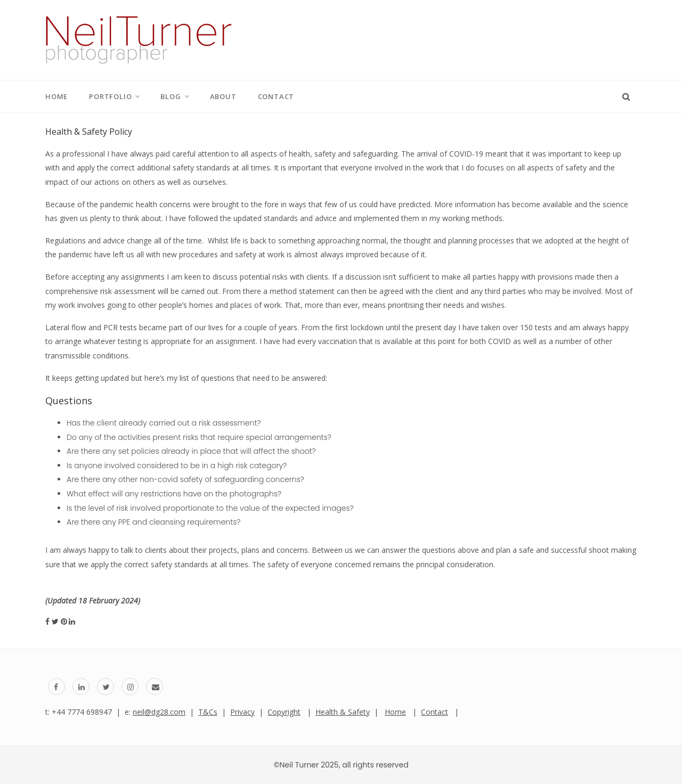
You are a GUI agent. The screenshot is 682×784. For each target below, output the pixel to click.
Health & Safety (343, 712)
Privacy (242, 712)
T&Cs (208, 712)
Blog (174, 96)
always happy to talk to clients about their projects (150, 550)
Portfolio (114, 96)
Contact (276, 96)
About (223, 96)
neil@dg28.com (159, 712)
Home (56, 96)
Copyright (284, 712)
